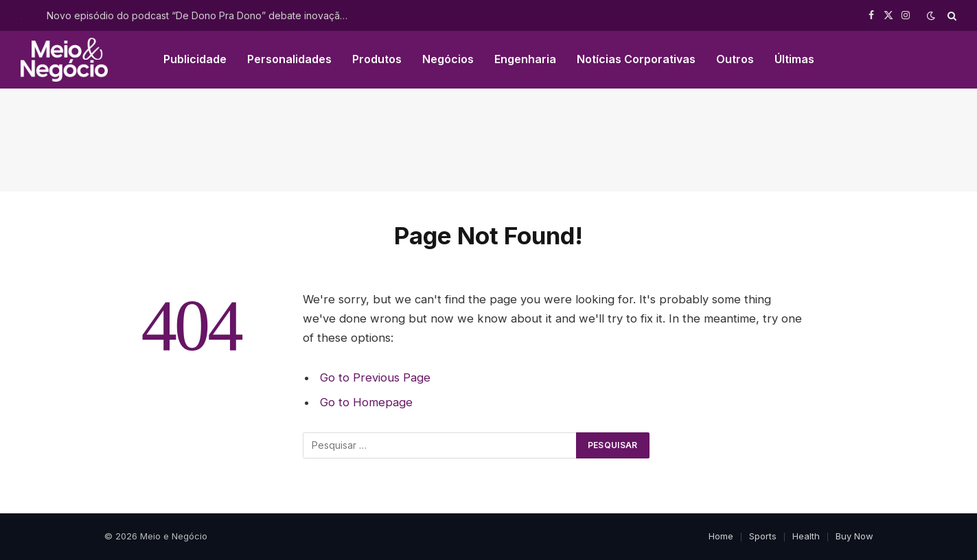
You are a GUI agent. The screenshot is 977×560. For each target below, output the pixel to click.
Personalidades (289, 59)
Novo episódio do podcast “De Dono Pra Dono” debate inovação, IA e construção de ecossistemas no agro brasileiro (201, 15)
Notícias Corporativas (636, 59)
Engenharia (525, 59)
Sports (763, 536)
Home (721, 536)
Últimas (794, 59)
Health (806, 536)
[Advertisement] (489, 140)
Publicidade (195, 59)
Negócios (448, 59)
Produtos (377, 59)
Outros (735, 59)
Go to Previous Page (375, 377)
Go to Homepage (366, 402)
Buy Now (854, 536)
